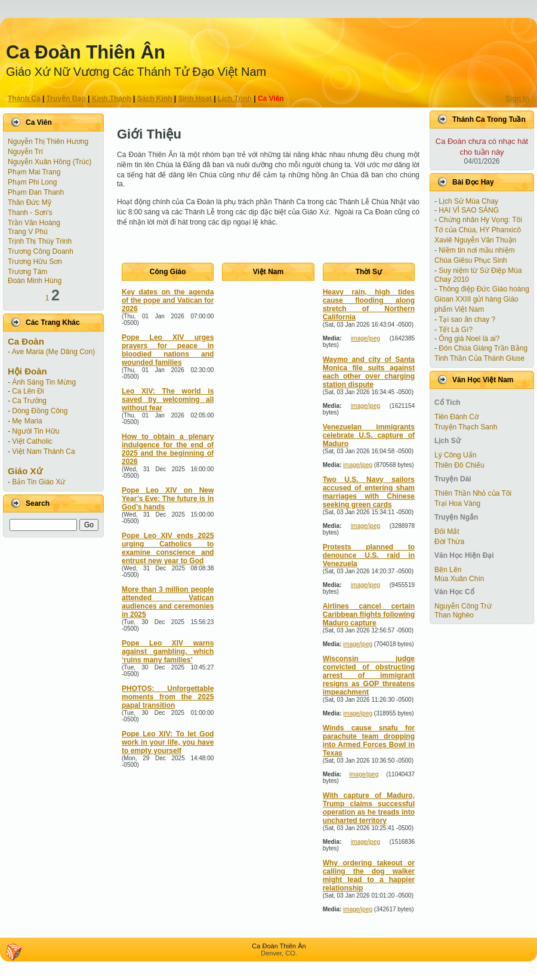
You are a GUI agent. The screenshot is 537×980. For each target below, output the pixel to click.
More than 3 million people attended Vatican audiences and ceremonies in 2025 (168, 602)
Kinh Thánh (112, 99)
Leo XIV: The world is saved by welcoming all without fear (168, 400)
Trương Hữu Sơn (35, 262)
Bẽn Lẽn (448, 570)
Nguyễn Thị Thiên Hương (48, 142)
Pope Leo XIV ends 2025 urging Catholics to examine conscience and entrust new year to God (168, 548)
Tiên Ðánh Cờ (456, 417)
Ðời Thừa (449, 542)
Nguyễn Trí (25, 152)
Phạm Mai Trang (34, 172)
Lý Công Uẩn (455, 455)
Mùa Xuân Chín (459, 579)
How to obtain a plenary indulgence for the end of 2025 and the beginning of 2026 (168, 449)
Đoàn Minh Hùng (35, 281)
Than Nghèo (454, 615)
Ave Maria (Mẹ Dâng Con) (54, 352)
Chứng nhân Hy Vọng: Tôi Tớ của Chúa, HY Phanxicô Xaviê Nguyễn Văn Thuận (478, 230)
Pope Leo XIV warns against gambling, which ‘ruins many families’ (168, 652)
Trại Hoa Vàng (457, 503)
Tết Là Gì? (456, 330)
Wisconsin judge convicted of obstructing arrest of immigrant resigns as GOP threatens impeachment (369, 675)
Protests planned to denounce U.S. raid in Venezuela (369, 555)
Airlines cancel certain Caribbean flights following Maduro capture (369, 615)
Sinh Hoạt (195, 99)
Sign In (517, 99)
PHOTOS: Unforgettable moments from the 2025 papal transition (168, 697)
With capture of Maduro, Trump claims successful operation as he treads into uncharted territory (369, 808)
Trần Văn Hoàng (34, 223)
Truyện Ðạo (66, 99)
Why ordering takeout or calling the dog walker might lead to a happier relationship (369, 875)
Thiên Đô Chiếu (459, 465)
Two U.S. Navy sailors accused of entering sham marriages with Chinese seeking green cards (369, 492)
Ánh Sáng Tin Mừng (44, 382)
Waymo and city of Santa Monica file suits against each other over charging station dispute (369, 372)
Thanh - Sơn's (30, 213)
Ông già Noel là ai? (469, 339)
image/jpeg (365, 338)
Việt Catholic (32, 441)
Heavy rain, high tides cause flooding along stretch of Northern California (369, 305)
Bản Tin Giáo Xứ (38, 482)
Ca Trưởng (29, 401)
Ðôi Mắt (447, 532)
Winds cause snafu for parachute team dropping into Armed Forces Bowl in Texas (369, 741)
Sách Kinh (155, 99)
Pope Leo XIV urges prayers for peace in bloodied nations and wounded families (168, 350)
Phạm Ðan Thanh (36, 192)
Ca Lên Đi (28, 391)
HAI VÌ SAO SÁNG (469, 210)
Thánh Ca (24, 99)
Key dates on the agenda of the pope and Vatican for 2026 (168, 300)
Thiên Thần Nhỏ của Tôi (473, 493)
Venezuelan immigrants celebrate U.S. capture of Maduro (369, 435)
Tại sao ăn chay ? (467, 320)
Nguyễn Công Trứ (463, 606)
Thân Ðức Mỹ (30, 202)
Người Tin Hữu (36, 431)
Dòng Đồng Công (40, 411)
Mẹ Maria (27, 421)
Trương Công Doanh (41, 251)
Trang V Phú (28, 232)
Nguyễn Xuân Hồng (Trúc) (50, 162)
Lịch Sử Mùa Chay (468, 201)
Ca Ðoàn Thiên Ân (86, 52)
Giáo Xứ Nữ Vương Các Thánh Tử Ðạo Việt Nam (136, 72)
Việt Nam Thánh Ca (43, 451)
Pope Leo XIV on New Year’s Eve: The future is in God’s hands (168, 499)
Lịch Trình (235, 99)
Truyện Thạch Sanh (466, 427)
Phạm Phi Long (32, 182)
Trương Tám (27, 272)
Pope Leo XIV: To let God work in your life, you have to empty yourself (168, 742)
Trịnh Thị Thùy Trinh (40, 241)
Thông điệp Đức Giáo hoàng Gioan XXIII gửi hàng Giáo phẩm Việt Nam (482, 299)
